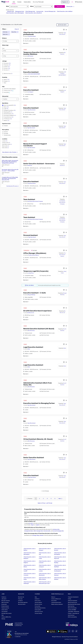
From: (3, 48)
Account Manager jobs (50, 11)
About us (53, 597)
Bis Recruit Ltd (31, 313)
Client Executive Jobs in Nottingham (60, 554)
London (5, 141)
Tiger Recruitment (32, 36)
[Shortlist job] (64, 30)
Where (32, 6)
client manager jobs (38, 531)
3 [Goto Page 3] (43, 499)
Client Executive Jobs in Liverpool (45, 566)
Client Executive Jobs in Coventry (30, 574)
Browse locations (5, 606)
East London (5, 148)
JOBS (3, 594)
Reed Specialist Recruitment (74, 604)
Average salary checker (7, 613)
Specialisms (5, 103)
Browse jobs (70, 6)
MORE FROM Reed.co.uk (57, 594)
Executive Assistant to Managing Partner (39, 403)
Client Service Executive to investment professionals (38, 33)
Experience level (6, 124)
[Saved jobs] (79, 2)
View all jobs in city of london (10, 152)
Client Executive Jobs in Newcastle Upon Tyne (45, 583)
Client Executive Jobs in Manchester (45, 574)
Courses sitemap (38, 613)
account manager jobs (58, 531)
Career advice (5, 610)
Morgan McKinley (32, 295)
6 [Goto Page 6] (55, 499)
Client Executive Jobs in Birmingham (15, 13)
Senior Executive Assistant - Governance (39, 164)
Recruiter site (21, 597)
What (7, 6)
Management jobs (20, 11)
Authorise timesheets (73, 601)
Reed (29, 349)
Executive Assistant (31, 72)
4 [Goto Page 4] (47, 499)
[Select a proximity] (10, 41)
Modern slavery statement (57, 604)
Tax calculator (5, 612)
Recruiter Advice (22, 604)
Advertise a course (39, 612)
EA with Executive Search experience (37, 311)
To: (3, 54)
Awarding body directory (40, 608)
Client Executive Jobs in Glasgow (45, 549)
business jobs (56, 529)
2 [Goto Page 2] (39, 499)
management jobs (29, 531)
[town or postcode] (43, 6)
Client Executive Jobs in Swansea (60, 574)
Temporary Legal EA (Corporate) (36, 271)
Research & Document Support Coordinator (35, 145)
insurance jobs (47, 531)
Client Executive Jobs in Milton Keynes (45, 578)
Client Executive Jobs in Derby (30, 578)
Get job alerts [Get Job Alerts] (62, 25)
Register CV (65, 2)
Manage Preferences (57, 637)
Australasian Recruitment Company (35, 201)
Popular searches (5, 608)
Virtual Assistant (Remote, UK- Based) (38, 439)
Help (3, 615)
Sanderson (30, 165)
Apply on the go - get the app (45, 503)
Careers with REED (72, 610)
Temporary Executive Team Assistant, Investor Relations (38, 53)
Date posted (5, 96)
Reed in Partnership (72, 608)
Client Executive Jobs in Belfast (65, 11)
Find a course (38, 601)
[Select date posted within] (10, 99)
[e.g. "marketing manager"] (19, 6)
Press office (54, 601)
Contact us (4, 597)
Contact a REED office (6, 617)
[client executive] (6, 32)
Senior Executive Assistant (34, 458)
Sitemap (3, 619)
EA (24, 421)
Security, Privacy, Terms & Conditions (70, 637)
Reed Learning (71, 606)
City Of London (18, 25)
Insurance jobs (40, 11)
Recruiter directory (6, 601)
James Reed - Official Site (74, 612)
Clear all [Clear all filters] (17, 29)
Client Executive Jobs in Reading (60, 562)
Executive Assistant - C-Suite (35, 293)
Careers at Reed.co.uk (56, 599)
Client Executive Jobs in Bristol (30, 566)
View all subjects (38, 602)
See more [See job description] (26, 43)
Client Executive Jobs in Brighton (30, 562)
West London (6, 146)
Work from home (5, 602)
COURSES (37, 594)
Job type (4, 61)
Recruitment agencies (23, 602)
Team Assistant (29, 199)
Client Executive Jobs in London (45, 570)
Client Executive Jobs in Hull (45, 554)
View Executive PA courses (13, 186)
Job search (4, 599)
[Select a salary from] (10, 51)
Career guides (38, 610)
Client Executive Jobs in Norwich (60, 549)
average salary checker (38, 535)
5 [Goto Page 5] (51, 499)
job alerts (31, 523)
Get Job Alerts (29, 285)
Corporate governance (56, 602)
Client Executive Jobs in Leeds (45, 558)
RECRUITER (21, 594)
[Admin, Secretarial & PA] (6, 34)
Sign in (33, 525)
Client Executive (7, 25)
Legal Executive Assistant (33, 347)
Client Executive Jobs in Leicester (45, 562)
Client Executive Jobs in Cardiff (30, 570)
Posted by (5, 77)
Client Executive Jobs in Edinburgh (30, 583)
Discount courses (38, 604)
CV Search (20, 601)
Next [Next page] (60, 499)
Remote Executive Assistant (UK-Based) (39, 329)
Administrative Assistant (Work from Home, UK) (38, 384)
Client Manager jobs (30, 11)
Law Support (31, 92)
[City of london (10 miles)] (15, 32)
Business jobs (11, 11)
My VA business (31, 331)
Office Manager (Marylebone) (35, 253)
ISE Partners (31, 56)
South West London (7, 144)
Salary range (5, 45)
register (38, 525)
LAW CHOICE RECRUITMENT (34, 74)
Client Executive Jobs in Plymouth (60, 558)
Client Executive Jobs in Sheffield (60, 566)
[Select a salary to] (10, 56)
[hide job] (66, 30)
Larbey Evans (31, 273)
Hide (3, 87)
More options (6, 130)
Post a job (20, 599)
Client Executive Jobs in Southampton (60, 570)
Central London (6, 143)
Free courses (37, 606)
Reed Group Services (72, 602)
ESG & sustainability (72, 617)
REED (69, 594)
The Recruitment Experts (33, 255)
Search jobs (60, 6)
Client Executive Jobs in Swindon (60, 578)
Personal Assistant (31, 235)
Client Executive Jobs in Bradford (33, 13)
